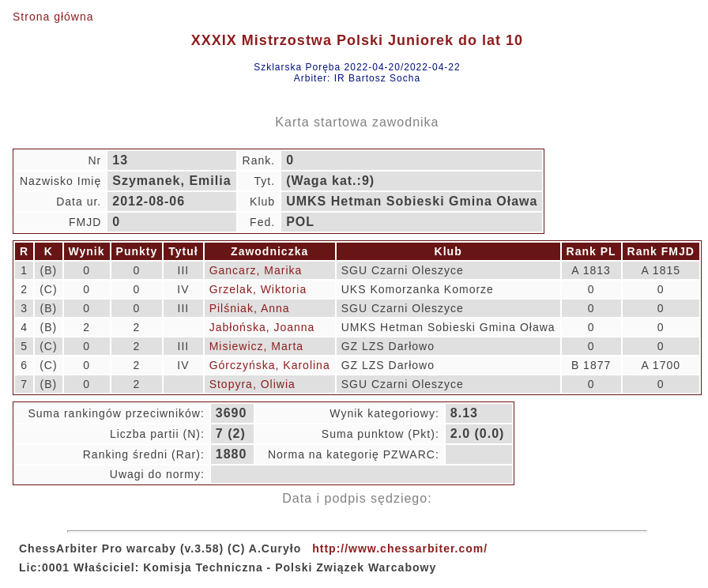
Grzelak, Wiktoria (258, 289)
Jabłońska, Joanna (262, 327)
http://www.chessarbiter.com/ (400, 548)
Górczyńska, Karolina (270, 365)
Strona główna (53, 17)
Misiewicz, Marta (256, 346)
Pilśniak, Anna (250, 308)
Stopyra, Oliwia (252, 384)
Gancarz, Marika (256, 270)
